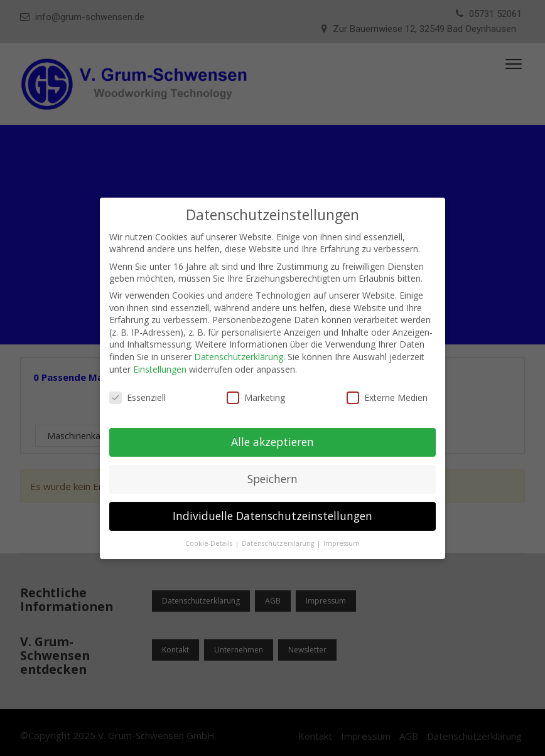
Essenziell (138, 397)
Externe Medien (387, 397)
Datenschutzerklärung (239, 357)
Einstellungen (160, 369)
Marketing (256, 397)
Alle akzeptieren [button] (272, 442)
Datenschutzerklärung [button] (279, 543)
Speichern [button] (272, 479)
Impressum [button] (342, 543)
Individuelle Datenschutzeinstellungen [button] (272, 516)
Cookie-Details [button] (210, 543)
